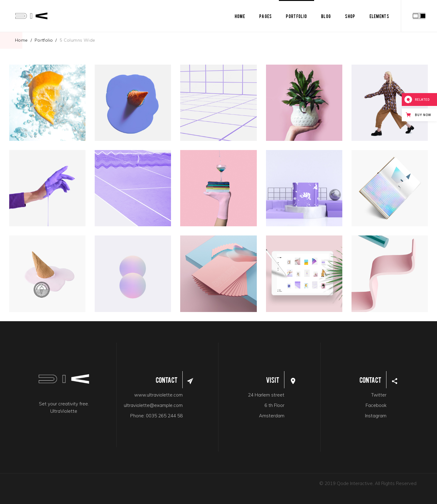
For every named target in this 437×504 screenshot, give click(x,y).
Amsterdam (272, 416)
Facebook (376, 405)
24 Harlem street (266, 395)
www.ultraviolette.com (158, 395)
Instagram (376, 416)
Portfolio (44, 40)
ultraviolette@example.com (153, 405)
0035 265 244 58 (164, 416)
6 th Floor (274, 405)
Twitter (379, 395)
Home (21, 40)
